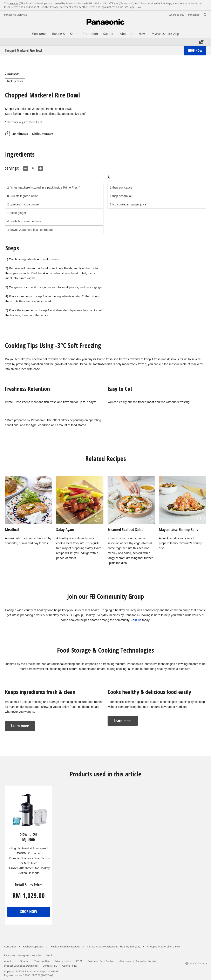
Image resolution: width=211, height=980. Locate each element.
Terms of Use (42, 961)
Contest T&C (50, 966)
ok (140, 7)
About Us (9, 961)
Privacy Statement (60, 7)
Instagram (23, 955)
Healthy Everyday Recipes (65, 947)
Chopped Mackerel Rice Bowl (164, 947)
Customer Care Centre (101, 961)
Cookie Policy (70, 966)
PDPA (79, 961)
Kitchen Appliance (33, 947)
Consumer (10, 947)
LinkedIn (49, 955)
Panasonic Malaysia (15, 15)
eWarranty (125, 961)
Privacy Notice (63, 961)
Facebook (10, 955)
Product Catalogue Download (21, 966)
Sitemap (25, 961)
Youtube (37, 955)
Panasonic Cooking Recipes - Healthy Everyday (114, 947)
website (14, 3)
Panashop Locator (146, 961)
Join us (136, 620)
